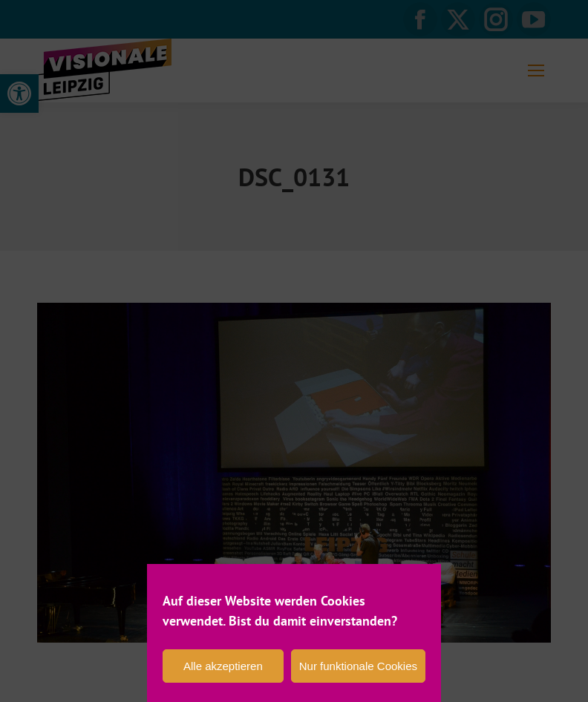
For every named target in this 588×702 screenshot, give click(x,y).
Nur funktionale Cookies (358, 666)
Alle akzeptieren (223, 666)
